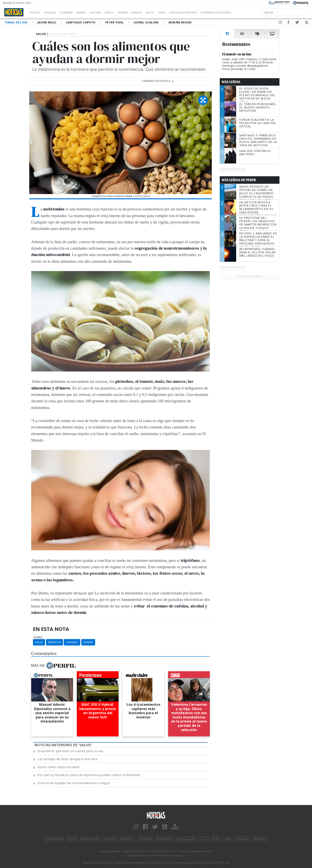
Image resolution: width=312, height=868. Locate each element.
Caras (72, 839)
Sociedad (54, 12)
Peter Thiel (115, 22)
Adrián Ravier (180, 22)
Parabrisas (164, 839)
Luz (216, 839)
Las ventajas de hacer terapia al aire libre (67, 759)
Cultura (106, 12)
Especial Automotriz (209, 12)
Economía (73, 12)
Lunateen (242, 839)
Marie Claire (90, 839)
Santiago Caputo (81, 22)
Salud (39, 642)
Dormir (88, 642)
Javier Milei (47, 22)
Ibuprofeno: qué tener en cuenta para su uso (70, 751)
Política (36, 12)
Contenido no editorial (249, 12)
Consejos (72, 642)
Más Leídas (231, 82)
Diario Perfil (54, 839)
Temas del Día (16, 22)
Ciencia (123, 12)
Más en (53, 666)
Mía (227, 839)
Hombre (127, 839)
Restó (171, 12)
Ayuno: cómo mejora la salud (58, 767)
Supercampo (186, 839)
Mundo (90, 12)
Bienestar (55, 642)
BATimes (260, 839)
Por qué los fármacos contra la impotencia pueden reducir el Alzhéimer (89, 775)
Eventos (155, 12)
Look (204, 839)
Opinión (138, 12)
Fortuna (110, 839)
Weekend (145, 839)
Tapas (184, 12)
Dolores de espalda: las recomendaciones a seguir (74, 783)
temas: (38, 637)
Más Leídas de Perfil (239, 180)
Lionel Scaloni (147, 22)
